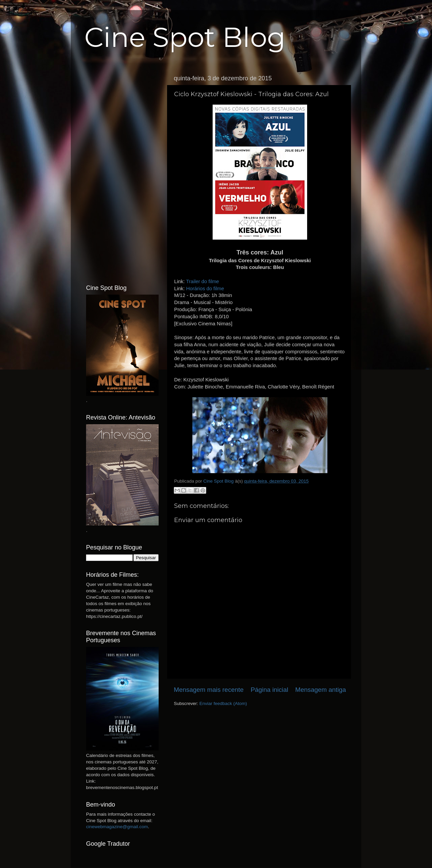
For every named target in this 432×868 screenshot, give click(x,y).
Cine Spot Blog (185, 37)
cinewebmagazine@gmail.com (117, 827)
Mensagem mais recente (209, 690)
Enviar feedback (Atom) (223, 703)
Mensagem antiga (321, 690)
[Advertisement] (122, 173)
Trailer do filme (202, 281)
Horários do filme (205, 289)
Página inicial (269, 690)
